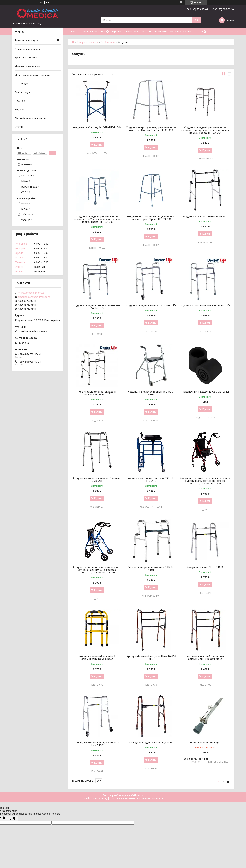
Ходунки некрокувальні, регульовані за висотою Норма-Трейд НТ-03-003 (151, 129)
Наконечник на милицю (205, 742)
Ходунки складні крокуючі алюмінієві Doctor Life (97, 307)
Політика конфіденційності (150, 798)
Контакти (132, 31)
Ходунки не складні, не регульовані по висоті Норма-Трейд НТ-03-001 (151, 218)
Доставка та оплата (183, 31)
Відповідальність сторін (30, 118)
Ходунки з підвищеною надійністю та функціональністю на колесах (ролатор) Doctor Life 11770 (97, 570)
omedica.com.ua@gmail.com (34, 297)
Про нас (117, 31)
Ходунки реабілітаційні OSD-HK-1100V (97, 127)
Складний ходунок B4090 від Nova (151, 742)
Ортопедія (21, 83)
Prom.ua (139, 795)
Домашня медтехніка (28, 49)
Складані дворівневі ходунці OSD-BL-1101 (151, 568)
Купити (98, 145)
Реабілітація (108, 42)
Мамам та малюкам (27, 66)
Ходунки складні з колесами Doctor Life (151, 305)
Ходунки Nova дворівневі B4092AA (205, 216)
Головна (73, 31)
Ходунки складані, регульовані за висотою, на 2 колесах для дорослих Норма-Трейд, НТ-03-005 (97, 219)
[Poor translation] (12, 818)
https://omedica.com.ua (31, 293)
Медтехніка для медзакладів (33, 75)
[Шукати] (196, 20)
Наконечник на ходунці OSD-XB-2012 (205, 392)
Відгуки (19, 109)
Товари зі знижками (154, 31)
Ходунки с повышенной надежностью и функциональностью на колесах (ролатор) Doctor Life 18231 (205, 481)
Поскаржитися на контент (122, 798)
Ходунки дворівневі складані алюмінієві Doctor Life (97, 393)
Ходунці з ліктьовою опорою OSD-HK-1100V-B (151, 479)
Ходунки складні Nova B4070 (205, 567)
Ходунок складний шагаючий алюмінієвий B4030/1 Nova (205, 657)
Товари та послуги (94, 31)
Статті (19, 127)
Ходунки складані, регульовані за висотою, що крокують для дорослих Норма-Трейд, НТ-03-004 (205, 130)
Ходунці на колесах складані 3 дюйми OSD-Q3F (97, 479)
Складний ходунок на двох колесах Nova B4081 (97, 744)
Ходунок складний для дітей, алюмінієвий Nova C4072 (97, 657)
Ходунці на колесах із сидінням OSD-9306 (151, 393)
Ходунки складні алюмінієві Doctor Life (205, 305)
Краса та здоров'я (26, 57)
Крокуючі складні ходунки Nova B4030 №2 (151, 657)
